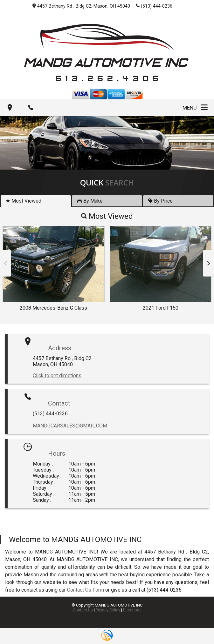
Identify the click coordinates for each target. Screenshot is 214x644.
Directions (132, 610)
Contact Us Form (86, 590)
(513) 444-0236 (154, 6)
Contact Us (83, 610)
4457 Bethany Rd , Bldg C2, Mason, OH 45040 (81, 6)
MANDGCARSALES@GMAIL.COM (70, 426)
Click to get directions (57, 376)
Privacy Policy (108, 610)
